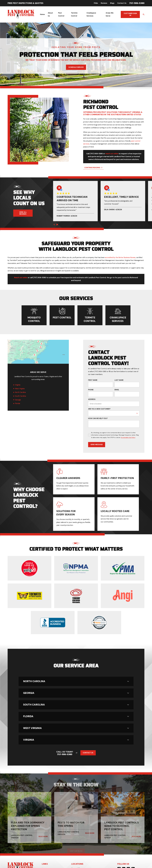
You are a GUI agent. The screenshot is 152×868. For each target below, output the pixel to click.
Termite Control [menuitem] (74, 14)
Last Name (119, 380)
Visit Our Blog (76, 851)
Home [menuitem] (42, 14)
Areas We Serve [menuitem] (110, 14)
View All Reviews (23, 213)
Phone (91, 390)
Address (92, 399)
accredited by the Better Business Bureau (120, 257)
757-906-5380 (137, 3)
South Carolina (20, 396)
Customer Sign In (130, 14)
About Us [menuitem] (50, 14)
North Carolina (20, 392)
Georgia (18, 400)
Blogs (112, 3)
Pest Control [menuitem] (61, 14)
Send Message (97, 445)
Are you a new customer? (99, 409)
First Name (93, 380)
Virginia (18, 385)
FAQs (96, 3)
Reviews (104, 3)
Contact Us (122, 3)
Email (117, 390)
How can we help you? (98, 419)
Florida (17, 403)
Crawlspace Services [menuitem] (91, 14)
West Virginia (20, 389)
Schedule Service (76, 67)
